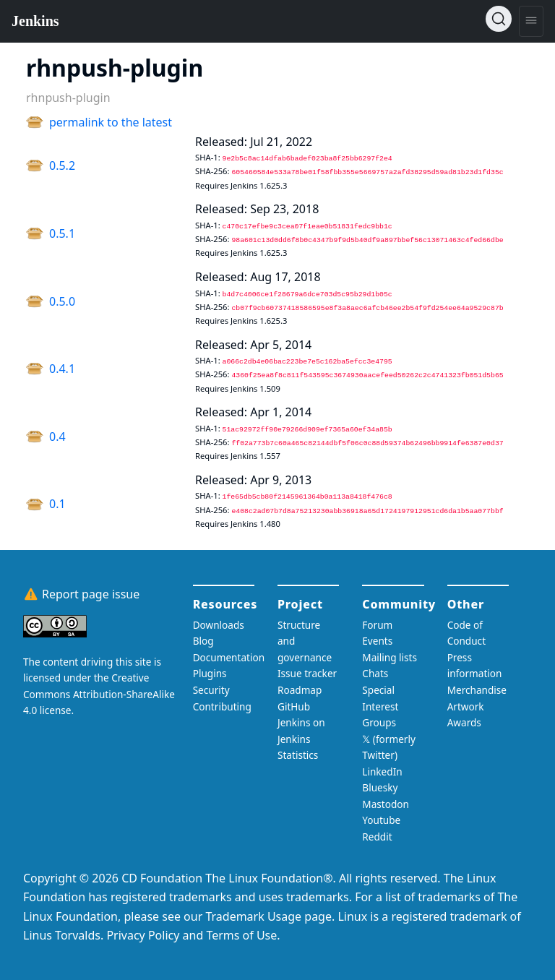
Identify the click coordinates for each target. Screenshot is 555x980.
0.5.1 (62, 233)
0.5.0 (62, 301)
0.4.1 (62, 369)
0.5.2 (62, 166)
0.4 (57, 437)
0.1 (57, 504)
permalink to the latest (111, 122)
